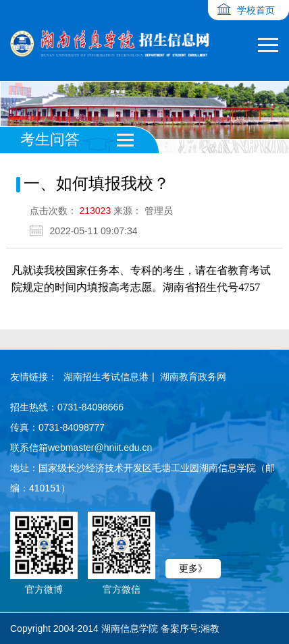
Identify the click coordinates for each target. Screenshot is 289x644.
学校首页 (256, 10)
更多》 (193, 568)
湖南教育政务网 (193, 377)
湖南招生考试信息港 (106, 377)
